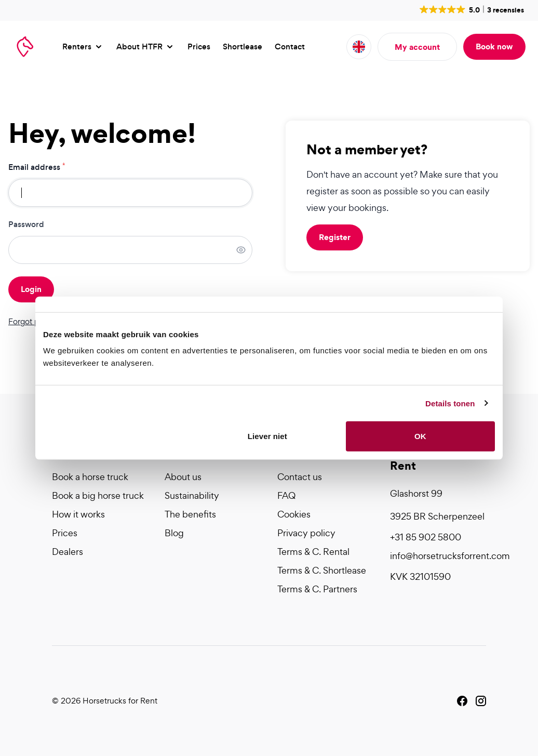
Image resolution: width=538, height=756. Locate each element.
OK (420, 436)
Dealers (68, 552)
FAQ (286, 495)
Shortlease (243, 47)
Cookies (294, 514)
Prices (199, 47)
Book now (494, 46)
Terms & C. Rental (313, 552)
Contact (290, 47)
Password (26, 224)
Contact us (300, 477)
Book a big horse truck (98, 495)
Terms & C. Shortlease (322, 570)
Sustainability (192, 495)
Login (31, 289)
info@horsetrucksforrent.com (438, 556)
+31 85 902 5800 (426, 537)
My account (417, 47)
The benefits (190, 514)
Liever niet (267, 436)
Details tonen (450, 403)
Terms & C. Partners (317, 589)
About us (183, 477)
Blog (174, 533)
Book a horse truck (90, 477)
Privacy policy (306, 533)
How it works (78, 514)
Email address (37, 167)
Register (335, 237)
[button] (471, 9)
